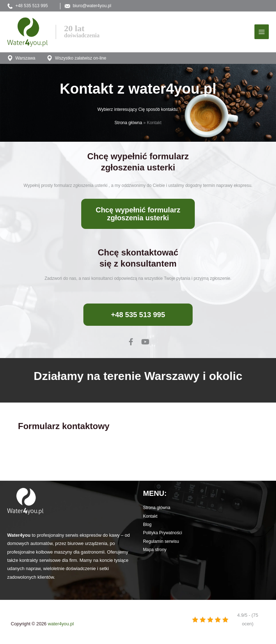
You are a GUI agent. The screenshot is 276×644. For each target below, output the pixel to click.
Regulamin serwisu (161, 543)
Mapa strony (155, 551)
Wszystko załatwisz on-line (77, 60)
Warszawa (22, 60)
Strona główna (128, 124)
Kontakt (150, 518)
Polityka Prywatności (163, 535)
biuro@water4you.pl (97, 6)
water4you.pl (61, 626)
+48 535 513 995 (28, 6)
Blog (147, 526)
